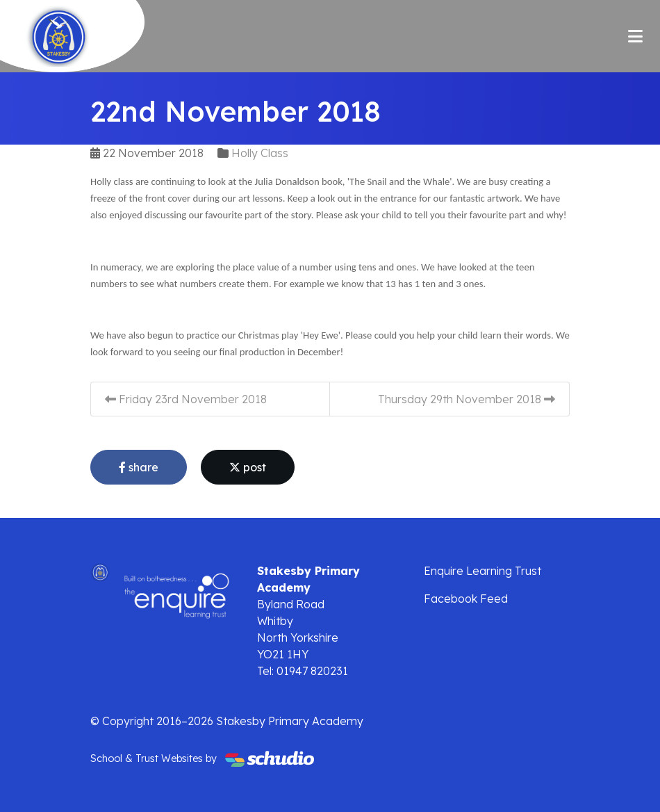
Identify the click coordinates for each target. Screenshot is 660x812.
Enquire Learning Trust (482, 571)
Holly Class (260, 153)
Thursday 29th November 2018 (467, 399)
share (139, 467)
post (248, 467)
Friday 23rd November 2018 (186, 399)
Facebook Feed (466, 599)
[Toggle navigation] (635, 36)
